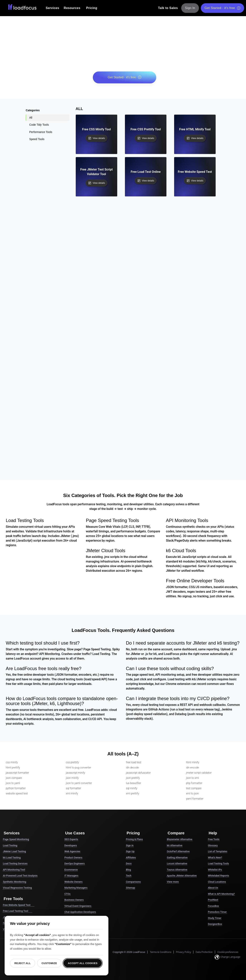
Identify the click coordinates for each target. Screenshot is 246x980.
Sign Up (130, 851)
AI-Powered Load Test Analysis (20, 876)
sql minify (132, 788)
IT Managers (71, 876)
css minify (12, 762)
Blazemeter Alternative (180, 839)
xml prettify (133, 793)
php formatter (194, 783)
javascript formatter (17, 773)
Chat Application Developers (80, 912)
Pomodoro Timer (217, 912)
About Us (213, 888)
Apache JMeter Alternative (182, 876)
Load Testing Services (15, 863)
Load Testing (10, 845)
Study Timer (215, 918)
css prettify (72, 762)
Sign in (130, 845)
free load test (134, 762)
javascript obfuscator (138, 773)
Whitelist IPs (215, 870)
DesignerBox (215, 924)
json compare (14, 778)
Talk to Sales (168, 8)
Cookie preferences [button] (228, 952)
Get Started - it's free (222, 8)
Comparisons (133, 882)
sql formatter (74, 788)
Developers (71, 845)
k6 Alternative (175, 845)
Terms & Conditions (160, 952)
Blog (128, 870)
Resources (72, 8)
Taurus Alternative (177, 870)
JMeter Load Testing (14, 851)
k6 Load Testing (12, 858)
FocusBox (213, 906)
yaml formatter (195, 799)
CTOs (67, 894)
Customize (49, 963)
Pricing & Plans (134, 839)
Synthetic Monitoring (15, 882)
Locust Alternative (177, 863)
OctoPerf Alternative (178, 851)
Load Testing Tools (219, 863)
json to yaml (13, 783)
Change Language (227, 957)
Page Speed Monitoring (16, 839)
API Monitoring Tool (14, 870)
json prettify (133, 778)
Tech (129, 876)
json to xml (192, 778)
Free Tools (214, 839)
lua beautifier (133, 783)
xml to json (192, 793)
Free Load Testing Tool (17, 911)
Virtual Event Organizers (78, 906)
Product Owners (73, 858)
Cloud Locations (217, 882)
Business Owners (74, 900)
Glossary (213, 845)
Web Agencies (72, 851)
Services (52, 8)
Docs (129, 863)
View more (173, 882)
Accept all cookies (83, 963)
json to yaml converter (79, 783)
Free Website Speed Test (19, 905)
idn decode (132, 768)
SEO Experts (71, 839)
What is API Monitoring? (221, 894)
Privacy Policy (183, 952)
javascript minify (76, 773)
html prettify (13, 768)
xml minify (72, 793)
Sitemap (130, 888)
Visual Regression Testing (17, 888)
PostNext (213, 900)
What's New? (215, 858)
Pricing (92, 8)
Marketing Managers (76, 888)
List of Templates (218, 851)
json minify (72, 778)
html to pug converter (79, 768)
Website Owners (73, 882)
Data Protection (204, 952)
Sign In (190, 8)
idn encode (192, 768)
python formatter (16, 788)
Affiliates (131, 858)
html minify (193, 762)
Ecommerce (71, 870)
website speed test (17, 793)
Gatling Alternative (177, 858)
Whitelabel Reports (219, 876)
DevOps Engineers (75, 863)
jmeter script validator (199, 773)
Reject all (23, 963)
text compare (194, 788)
